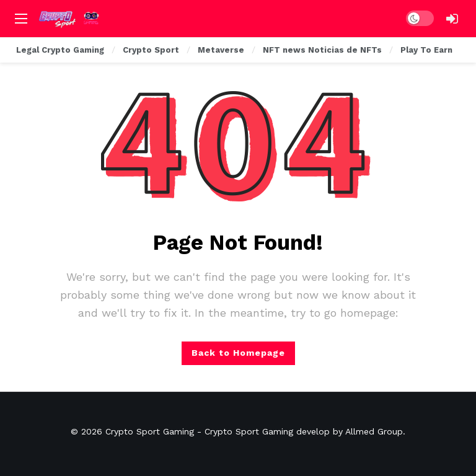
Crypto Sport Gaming (150, 431)
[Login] (452, 19)
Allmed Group (374, 431)
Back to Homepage (238, 353)
